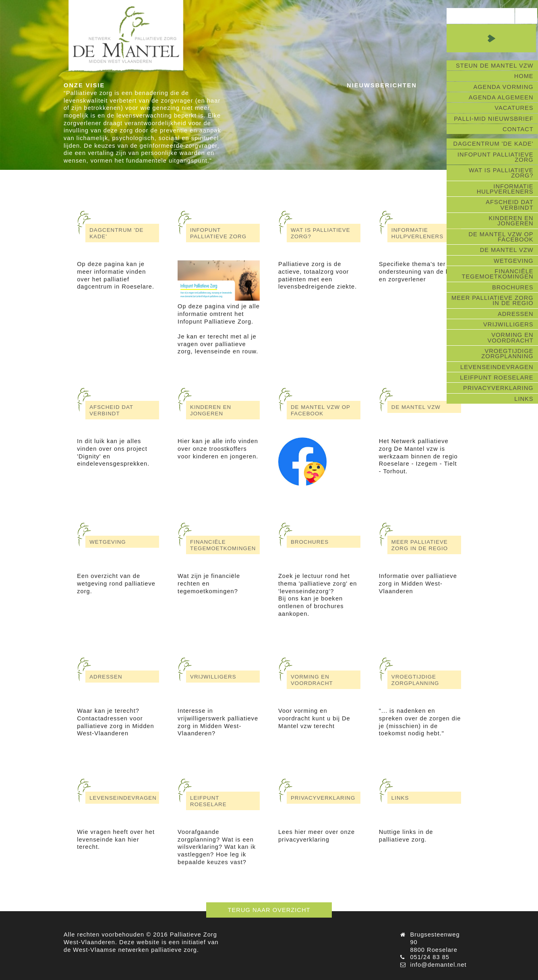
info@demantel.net (438, 965)
